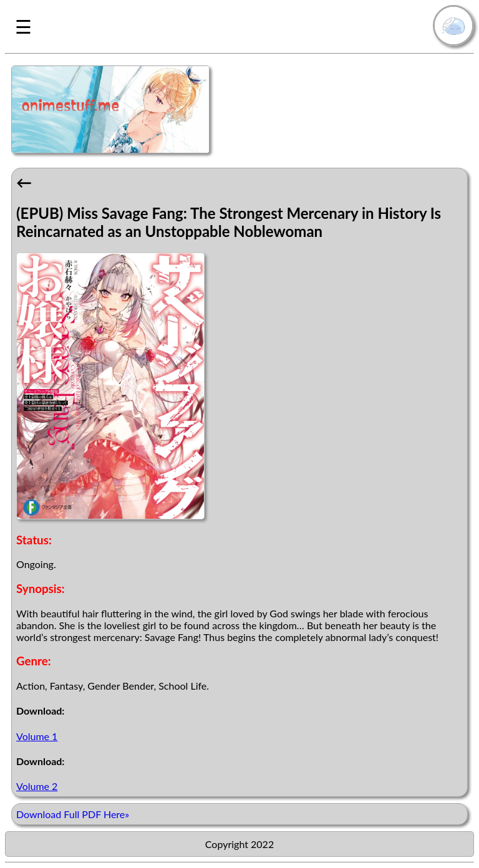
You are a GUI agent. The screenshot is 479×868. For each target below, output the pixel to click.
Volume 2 (37, 786)
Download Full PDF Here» (73, 814)
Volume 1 (37, 736)
